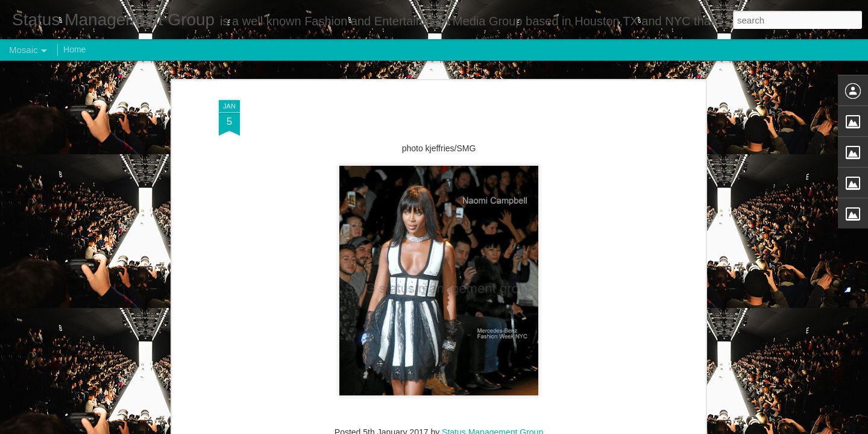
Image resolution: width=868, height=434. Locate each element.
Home (74, 49)
